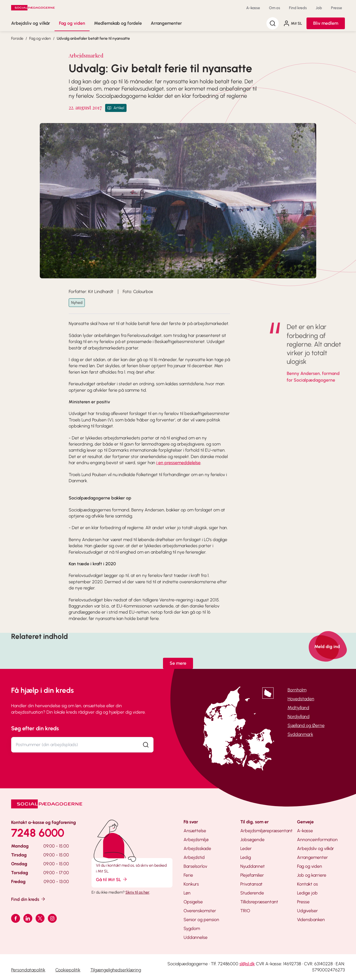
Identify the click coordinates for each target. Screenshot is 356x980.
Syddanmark (300, 734)
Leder (246, 848)
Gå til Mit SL (112, 879)
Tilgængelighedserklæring (116, 970)
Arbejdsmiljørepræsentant (266, 831)
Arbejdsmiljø (196, 840)
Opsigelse (193, 902)
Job (319, 8)
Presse (337, 8)
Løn (187, 893)
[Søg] (273, 23)
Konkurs (191, 884)
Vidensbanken (311, 920)
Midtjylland (298, 708)
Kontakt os (307, 884)
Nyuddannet (253, 866)
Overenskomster (200, 911)
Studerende (252, 893)
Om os (275, 8)
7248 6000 (38, 833)
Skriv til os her (137, 892)
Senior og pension (201, 920)
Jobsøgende (252, 840)
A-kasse (253, 8)
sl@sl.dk (247, 964)
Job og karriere (312, 875)
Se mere (178, 663)
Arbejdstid (194, 857)
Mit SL (293, 23)
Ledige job (307, 893)
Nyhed (77, 303)
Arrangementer (166, 23)
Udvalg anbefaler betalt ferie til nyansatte (93, 38)
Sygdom (192, 928)
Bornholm (297, 690)
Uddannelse (196, 937)
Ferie (188, 875)
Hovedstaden (301, 699)
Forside (17, 38)
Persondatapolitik (28, 970)
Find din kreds (29, 899)
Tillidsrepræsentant (259, 902)
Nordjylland (299, 717)
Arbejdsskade (197, 848)
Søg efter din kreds (35, 728)
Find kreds (298, 8)
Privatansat (251, 884)
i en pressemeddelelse (178, 463)
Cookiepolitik (68, 970)
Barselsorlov (195, 866)
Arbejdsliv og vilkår (31, 23)
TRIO (245, 911)
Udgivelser (307, 911)
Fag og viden (72, 23)
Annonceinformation (317, 840)
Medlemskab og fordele (118, 23)
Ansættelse (195, 831)
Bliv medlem (326, 23)
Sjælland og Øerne (306, 725)
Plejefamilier (252, 875)
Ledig (246, 857)
